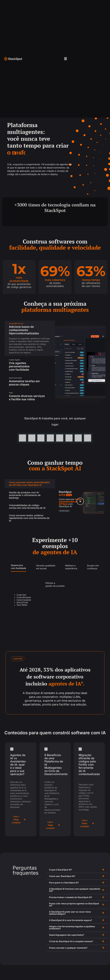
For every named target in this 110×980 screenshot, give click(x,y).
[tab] (30, 338)
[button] (65, 59)
